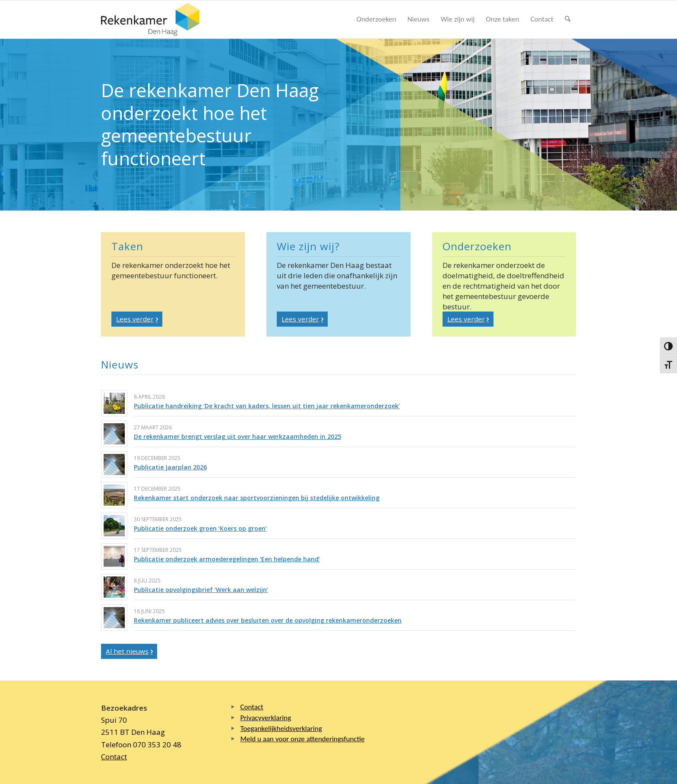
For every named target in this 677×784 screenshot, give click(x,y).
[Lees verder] (137, 319)
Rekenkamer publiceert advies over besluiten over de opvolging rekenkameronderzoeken (268, 620)
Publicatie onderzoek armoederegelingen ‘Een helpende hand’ (227, 559)
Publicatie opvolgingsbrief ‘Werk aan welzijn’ (201, 590)
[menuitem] (376, 19)
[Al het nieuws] (129, 651)
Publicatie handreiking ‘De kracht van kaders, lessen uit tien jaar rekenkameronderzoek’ (267, 406)
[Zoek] (568, 19)
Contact (114, 757)
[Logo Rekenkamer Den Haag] (150, 19)
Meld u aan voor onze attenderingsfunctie (302, 739)
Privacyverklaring (266, 718)
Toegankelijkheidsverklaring (281, 729)
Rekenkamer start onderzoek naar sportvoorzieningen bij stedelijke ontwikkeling (257, 498)
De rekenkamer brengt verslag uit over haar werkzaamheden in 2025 (237, 436)
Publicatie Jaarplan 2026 (170, 467)
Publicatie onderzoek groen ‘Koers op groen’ (200, 528)
